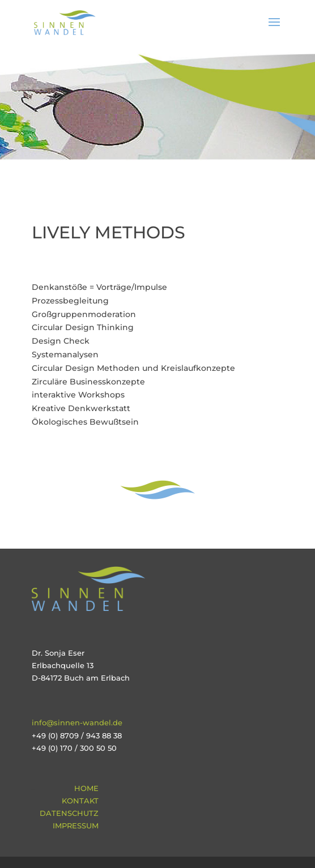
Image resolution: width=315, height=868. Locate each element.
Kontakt (80, 801)
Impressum (76, 826)
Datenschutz (69, 813)
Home (86, 788)
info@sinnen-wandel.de (77, 722)
